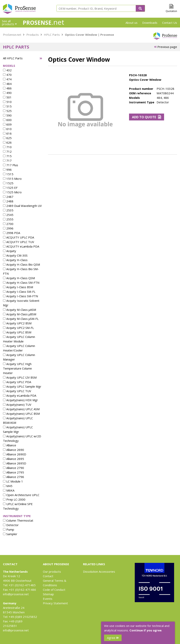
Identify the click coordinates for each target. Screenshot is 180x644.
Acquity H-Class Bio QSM (21, 264)
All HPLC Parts (13, 58)
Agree (113, 638)
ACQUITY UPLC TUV (18, 242)
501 (7, 97)
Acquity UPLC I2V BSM (20, 377)
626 (7, 142)
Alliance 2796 (13, 477)
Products (33, 35)
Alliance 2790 (13, 468)
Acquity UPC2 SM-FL (18, 328)
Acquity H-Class (15, 260)
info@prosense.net (16, 594)
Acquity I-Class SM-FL (19, 292)
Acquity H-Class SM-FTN (21, 283)
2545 (8, 215)
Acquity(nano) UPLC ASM (21, 409)
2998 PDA (12, 233)
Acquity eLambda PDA (20, 395)
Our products (52, 572)
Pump (9, 529)
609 (7, 124)
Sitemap (48, 594)
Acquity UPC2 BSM (17, 323)
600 (7, 120)
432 (7, 70)
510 (7, 102)
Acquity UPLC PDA (17, 382)
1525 (8, 183)
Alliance (10, 445)
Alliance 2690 (13, 450)
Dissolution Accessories (99, 572)
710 (7, 147)
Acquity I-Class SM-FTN (20, 296)
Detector (11, 525)
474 (7, 79)
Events (48, 599)
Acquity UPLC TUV (17, 391)
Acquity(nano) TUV (17, 405)
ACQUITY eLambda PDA (21, 246)
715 (7, 156)
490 (7, 93)
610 (7, 129)
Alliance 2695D (15, 463)
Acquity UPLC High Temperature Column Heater (17, 368)
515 (7, 106)
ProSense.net (12, 35)
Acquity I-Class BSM (18, 287)
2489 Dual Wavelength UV (22, 206)
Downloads (150, 23)
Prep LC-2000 (14, 499)
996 (7, 170)
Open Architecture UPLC (21, 495)
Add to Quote (147, 117)
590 (7, 115)
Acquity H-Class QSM (19, 278)
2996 (8, 228)
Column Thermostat (18, 520)
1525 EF (10, 188)
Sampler (10, 534)
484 (7, 84)
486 (7, 88)
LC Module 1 (13, 481)
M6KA (9, 490)
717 (7, 161)
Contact (48, 576)
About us (132, 23)
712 (7, 151)
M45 (8, 486)
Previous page (166, 47)
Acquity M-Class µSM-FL (21, 319)
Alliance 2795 (13, 472)
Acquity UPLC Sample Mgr (22, 386)
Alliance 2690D (15, 454)
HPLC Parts (52, 35)
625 (7, 138)
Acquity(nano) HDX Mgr (20, 400)
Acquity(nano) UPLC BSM (21, 414)
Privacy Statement (55, 603)
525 (7, 111)
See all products (9, 22)
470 (7, 75)
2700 (8, 224)
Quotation (171, 11)
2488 (8, 201)
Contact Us (170, 23)
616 (7, 133)
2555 (8, 219)
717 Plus (11, 165)
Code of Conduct (54, 590)
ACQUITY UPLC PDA (18, 237)
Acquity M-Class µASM (19, 310)
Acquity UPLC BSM (17, 332)
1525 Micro (12, 192)
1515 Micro (12, 179)
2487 (8, 197)
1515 (8, 174)
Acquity (10, 251)
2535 (8, 210)
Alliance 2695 (13, 459)
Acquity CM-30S (15, 255)
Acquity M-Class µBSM (20, 314)
